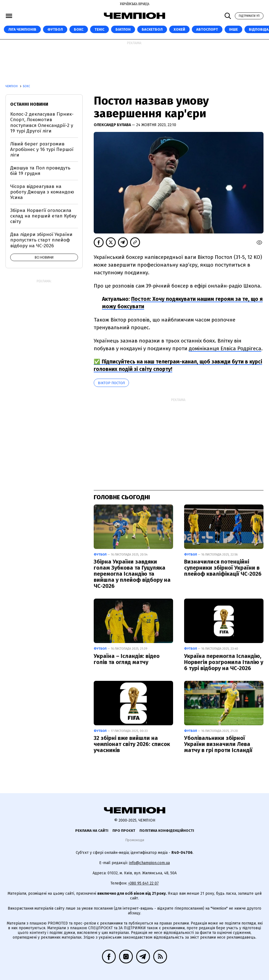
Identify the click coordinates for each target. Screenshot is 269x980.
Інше (233, 29)
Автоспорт (207, 29)
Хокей (179, 29)
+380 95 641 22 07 (143, 883)
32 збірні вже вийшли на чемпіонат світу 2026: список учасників (132, 744)
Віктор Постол (111, 383)
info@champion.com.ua (149, 863)
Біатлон (123, 29)
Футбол (55, 29)
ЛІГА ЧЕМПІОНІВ (22, 29)
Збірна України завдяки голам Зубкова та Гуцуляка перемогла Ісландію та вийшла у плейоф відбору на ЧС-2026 (132, 574)
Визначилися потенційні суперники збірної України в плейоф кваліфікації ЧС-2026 (223, 568)
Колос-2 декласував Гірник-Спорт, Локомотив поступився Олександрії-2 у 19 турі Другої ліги (42, 123)
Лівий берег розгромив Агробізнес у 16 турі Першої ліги (42, 150)
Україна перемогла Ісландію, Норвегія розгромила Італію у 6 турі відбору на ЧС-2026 (224, 662)
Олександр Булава (113, 125)
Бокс (79, 29)
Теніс (99, 29)
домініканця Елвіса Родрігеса (225, 348)
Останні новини (29, 104)
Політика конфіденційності (167, 831)
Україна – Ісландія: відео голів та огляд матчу (127, 659)
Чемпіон (12, 86)
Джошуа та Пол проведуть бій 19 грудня (40, 171)
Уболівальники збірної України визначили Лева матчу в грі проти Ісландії (218, 744)
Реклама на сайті (92, 831)
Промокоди (135, 840)
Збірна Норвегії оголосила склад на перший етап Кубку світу (43, 216)
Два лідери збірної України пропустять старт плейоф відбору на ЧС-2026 (41, 240)
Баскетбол (152, 29)
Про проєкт (124, 831)
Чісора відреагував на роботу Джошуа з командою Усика (42, 192)
